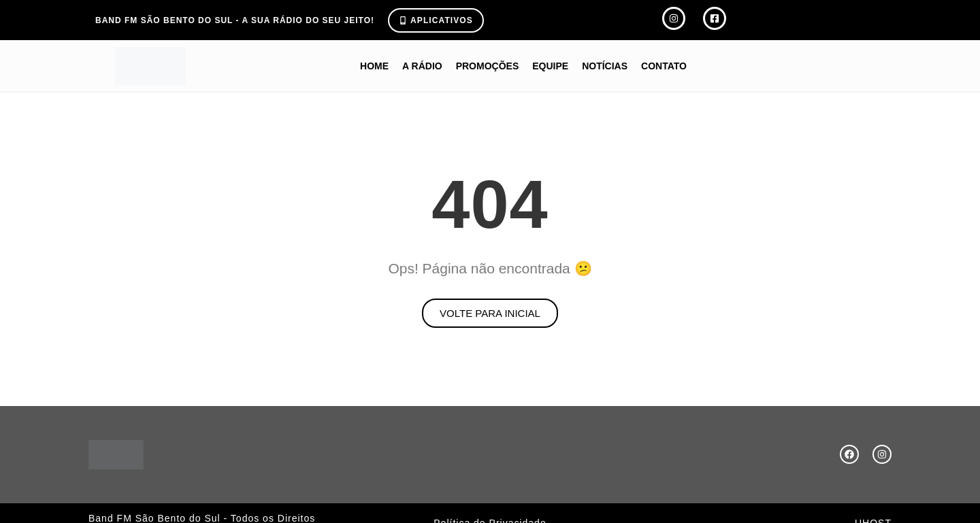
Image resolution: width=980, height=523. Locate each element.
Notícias (605, 66)
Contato (664, 66)
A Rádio (422, 66)
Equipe (550, 66)
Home (374, 66)
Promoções (488, 66)
